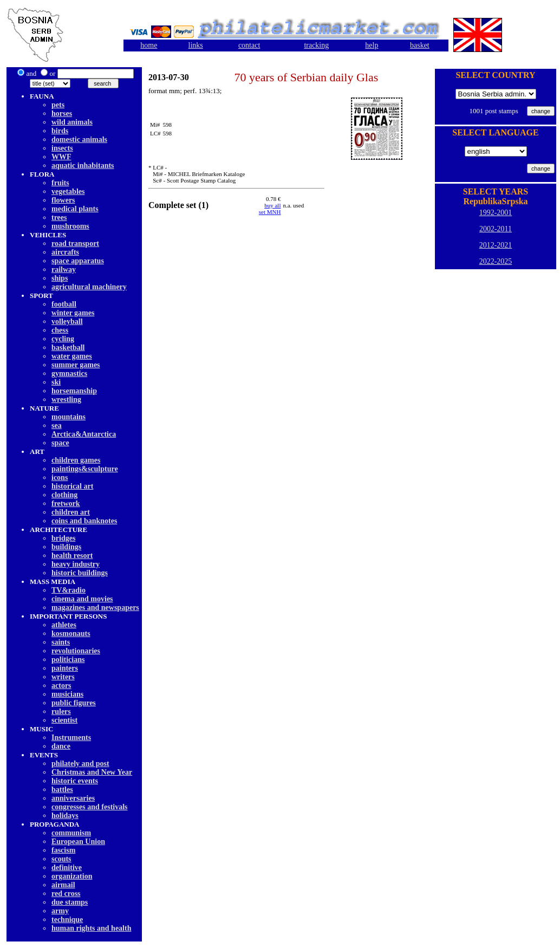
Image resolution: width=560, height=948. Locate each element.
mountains (69, 417)
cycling (63, 339)
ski (56, 382)
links (196, 45)
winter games (73, 313)
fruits (60, 183)
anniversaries (73, 798)
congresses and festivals (90, 807)
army (60, 911)
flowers (63, 200)
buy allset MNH (270, 209)
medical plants (75, 209)
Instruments (71, 738)
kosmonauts (71, 634)
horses (62, 113)
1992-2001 (496, 213)
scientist (64, 720)
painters (65, 668)
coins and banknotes (84, 521)
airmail (63, 885)
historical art (72, 486)
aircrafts (65, 252)
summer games (76, 365)
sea (57, 426)
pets (58, 105)
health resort (72, 556)
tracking (316, 45)
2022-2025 (496, 261)
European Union (78, 842)
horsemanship (74, 391)
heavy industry (76, 564)
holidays (65, 816)
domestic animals (79, 139)
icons (60, 478)
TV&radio (69, 590)
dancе (61, 746)
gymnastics (69, 374)
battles (62, 790)
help (372, 45)
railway (64, 270)
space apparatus (78, 261)
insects (62, 148)
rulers (61, 712)
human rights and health (91, 928)
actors (61, 686)
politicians (68, 660)
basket (420, 45)
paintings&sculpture (85, 469)
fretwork (66, 504)
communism (71, 833)
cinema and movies (82, 599)
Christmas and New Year (92, 772)
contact (249, 45)
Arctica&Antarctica (84, 434)
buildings (66, 547)
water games (72, 356)
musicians (67, 694)
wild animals (72, 122)
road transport (75, 244)
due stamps (70, 902)
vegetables (68, 191)
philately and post (80, 764)
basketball (68, 348)
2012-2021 (496, 245)
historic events (75, 781)
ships (60, 278)
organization (72, 876)
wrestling (66, 400)
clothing (64, 495)
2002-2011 (496, 229)
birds (60, 131)
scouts (61, 859)
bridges (63, 538)
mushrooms (70, 226)
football (64, 304)
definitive (67, 868)
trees (59, 217)
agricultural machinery (89, 287)
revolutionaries (76, 651)
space (60, 443)
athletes (64, 625)
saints (61, 642)
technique (67, 920)
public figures (74, 703)
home (149, 45)
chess (60, 330)
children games (76, 460)
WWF (61, 157)
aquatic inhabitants (83, 165)
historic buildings (80, 573)
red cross (66, 894)
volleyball (67, 322)
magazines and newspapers (95, 608)
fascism (63, 850)
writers (63, 677)
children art (71, 512)
